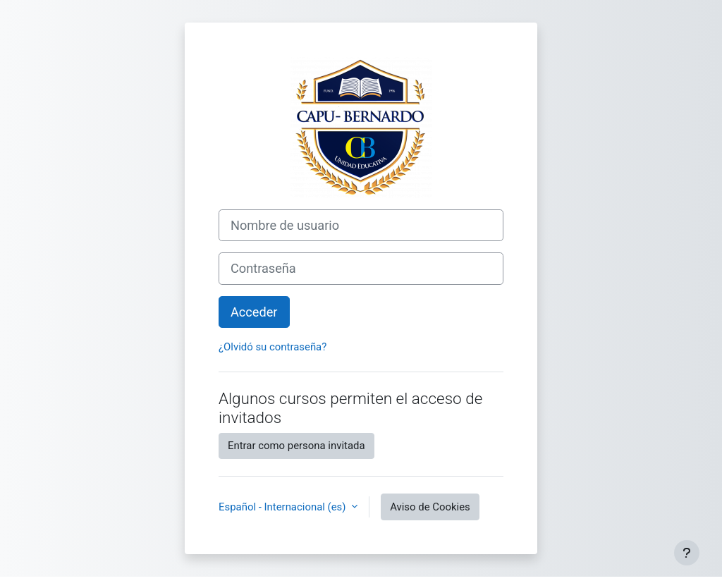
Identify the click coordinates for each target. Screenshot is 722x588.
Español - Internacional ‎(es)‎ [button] (283, 507)
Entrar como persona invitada (296, 446)
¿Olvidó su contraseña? (273, 347)
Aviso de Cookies (430, 507)
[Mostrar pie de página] (687, 553)
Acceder (254, 312)
